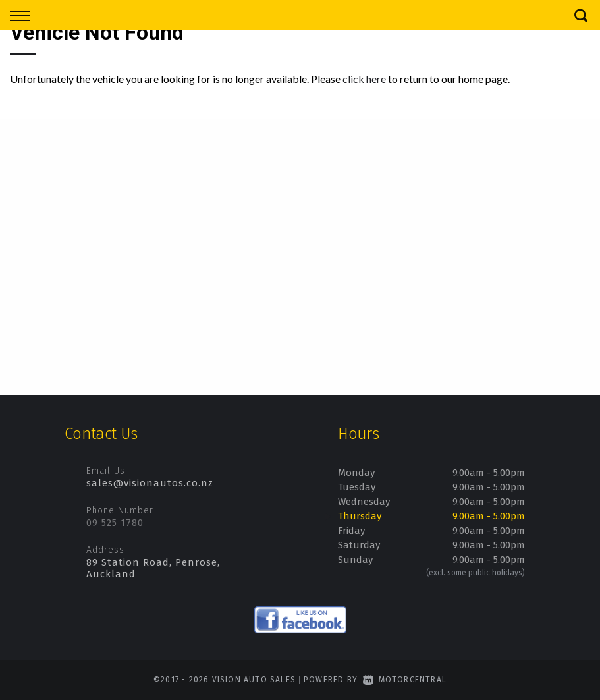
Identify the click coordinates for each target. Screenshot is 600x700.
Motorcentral (405, 680)
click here (364, 79)
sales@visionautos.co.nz (150, 483)
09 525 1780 (115, 523)
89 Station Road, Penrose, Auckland (153, 568)
